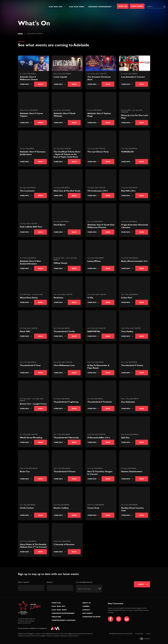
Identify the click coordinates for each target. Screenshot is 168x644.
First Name (24, 582)
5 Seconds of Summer (64, 544)
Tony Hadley (127, 331)
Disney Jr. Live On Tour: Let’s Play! (135, 117)
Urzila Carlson (27, 508)
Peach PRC (25, 331)
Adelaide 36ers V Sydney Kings (99, 115)
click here (111, 613)
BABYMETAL (94, 331)
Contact (86, 610)
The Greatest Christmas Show (99, 78)
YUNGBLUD (127, 152)
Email (50, 582)
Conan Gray (93, 508)
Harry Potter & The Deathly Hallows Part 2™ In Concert (33, 546)
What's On (123, 6)
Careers (86, 606)
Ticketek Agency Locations (63, 620)
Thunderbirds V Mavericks (66, 438)
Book (40, 84)
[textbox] (86, 589)
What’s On (56, 603)
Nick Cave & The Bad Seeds (67, 191)
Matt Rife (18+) (128, 191)
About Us (87, 603)
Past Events (88, 613)
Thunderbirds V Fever (30, 365)
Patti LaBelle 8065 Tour (31, 227)
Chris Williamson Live (64, 365)
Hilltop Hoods (60, 263)
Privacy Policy (139, 634)
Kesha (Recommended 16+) (134, 261)
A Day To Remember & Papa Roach (98, 367)
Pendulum (58, 298)
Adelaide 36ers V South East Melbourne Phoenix (101, 226)
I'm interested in (84, 582)
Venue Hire (56, 617)
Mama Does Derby (29, 298)
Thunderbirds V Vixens (65, 471)
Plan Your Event (77, 7)
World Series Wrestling (31, 438)
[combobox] (89, 589)
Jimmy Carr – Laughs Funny (33, 404)
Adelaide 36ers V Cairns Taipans (31, 115)
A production (145, 639)
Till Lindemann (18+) (97, 191)
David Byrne (60, 225)
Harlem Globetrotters (132, 471)
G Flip (90, 298)
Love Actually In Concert (133, 77)
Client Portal (137, 6)
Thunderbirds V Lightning (66, 402)
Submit (141, 584)
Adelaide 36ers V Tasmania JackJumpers (33, 153)
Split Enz (125, 438)
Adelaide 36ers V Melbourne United (29, 78)
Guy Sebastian (128, 402)
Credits (148, 634)
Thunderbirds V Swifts (64, 331)
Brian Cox (25, 471)
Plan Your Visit (56, 7)
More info (26, 84)
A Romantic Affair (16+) (99, 438)
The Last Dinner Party (98, 152)
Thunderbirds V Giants (132, 365)
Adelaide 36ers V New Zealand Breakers (30, 262)
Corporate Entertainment (100, 7)
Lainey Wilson (94, 261)
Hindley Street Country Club (132, 509)
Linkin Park (127, 298)
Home (20, 34)
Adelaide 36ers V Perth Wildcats (65, 115)
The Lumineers (27, 191)
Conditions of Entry (91, 617)
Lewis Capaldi (60, 77)
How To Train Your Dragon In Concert (100, 473)
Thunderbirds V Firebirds (100, 402)
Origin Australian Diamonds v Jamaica (135, 226)
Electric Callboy (61, 508)
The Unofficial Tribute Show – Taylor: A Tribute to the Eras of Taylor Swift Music (67, 154)
